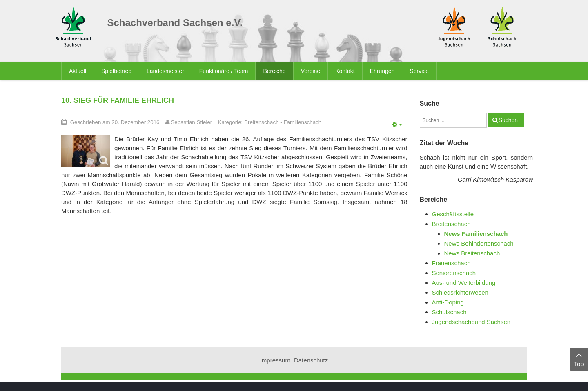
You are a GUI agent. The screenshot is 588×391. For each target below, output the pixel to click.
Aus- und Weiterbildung (464, 283)
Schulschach (449, 312)
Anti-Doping (448, 302)
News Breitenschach (472, 253)
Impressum (275, 360)
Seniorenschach (454, 273)
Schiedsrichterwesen (460, 292)
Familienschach (302, 122)
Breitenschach (262, 122)
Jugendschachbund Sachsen (471, 322)
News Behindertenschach (479, 243)
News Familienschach (476, 234)
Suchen (508, 120)
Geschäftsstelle (453, 214)
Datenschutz (311, 360)
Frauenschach (451, 263)
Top (579, 359)
